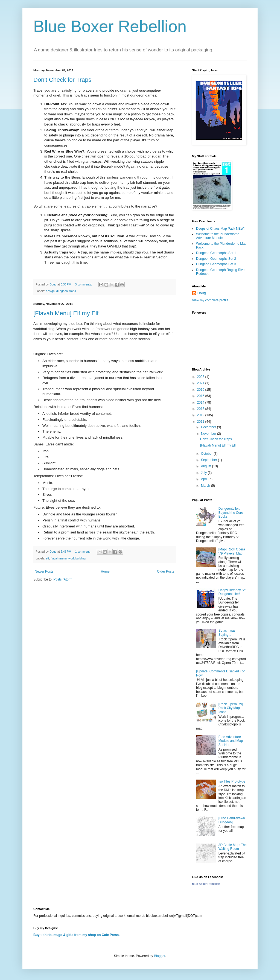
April (205, 479)
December (209, 427)
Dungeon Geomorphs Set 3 (216, 264)
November (209, 434)
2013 (201, 409)
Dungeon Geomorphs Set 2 (216, 259)
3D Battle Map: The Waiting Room (233, 847)
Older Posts (166, 571)
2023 (201, 377)
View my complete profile (210, 300)
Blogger (160, 956)
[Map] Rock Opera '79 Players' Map (232, 551)
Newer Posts (44, 571)
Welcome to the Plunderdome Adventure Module (218, 236)
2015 (201, 396)
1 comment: (83, 552)
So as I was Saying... (227, 632)
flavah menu (59, 558)
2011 (201, 422)
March (206, 486)
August (207, 466)
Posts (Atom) (63, 579)
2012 (201, 415)
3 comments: (84, 284)
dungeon (62, 291)
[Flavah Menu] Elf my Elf (66, 313)
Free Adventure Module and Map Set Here (231, 741)
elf (47, 558)
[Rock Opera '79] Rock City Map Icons (231, 708)
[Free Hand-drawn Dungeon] (232, 820)
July (204, 473)
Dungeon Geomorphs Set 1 (216, 253)
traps (73, 291)
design (50, 291)
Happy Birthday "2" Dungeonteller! (232, 592)
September (209, 460)
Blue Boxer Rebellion (110, 26)
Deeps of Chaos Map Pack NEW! (220, 229)
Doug (202, 293)
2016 (201, 390)
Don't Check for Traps (62, 80)
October (207, 454)
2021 (201, 383)
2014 (201, 402)
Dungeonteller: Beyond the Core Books (231, 513)
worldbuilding (77, 558)
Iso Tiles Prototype (232, 781)
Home (105, 571)
